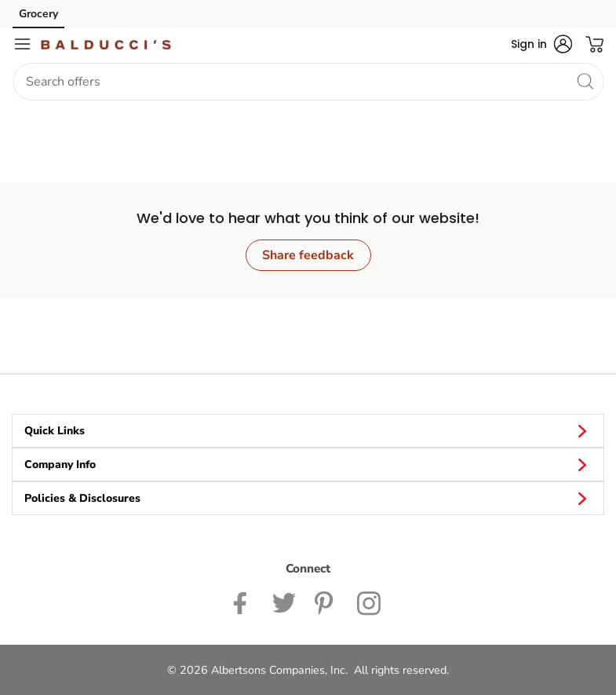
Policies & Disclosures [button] (308, 498)
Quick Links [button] (308, 430)
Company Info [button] (308, 464)
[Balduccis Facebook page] (244, 602)
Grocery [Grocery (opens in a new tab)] (38, 14)
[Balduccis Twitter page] (284, 602)
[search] (585, 81)
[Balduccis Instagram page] (370, 602)
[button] (541, 44)
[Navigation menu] (22, 44)
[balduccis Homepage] (106, 44)
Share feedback (308, 255)
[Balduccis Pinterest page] (326, 602)
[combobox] (308, 82)
